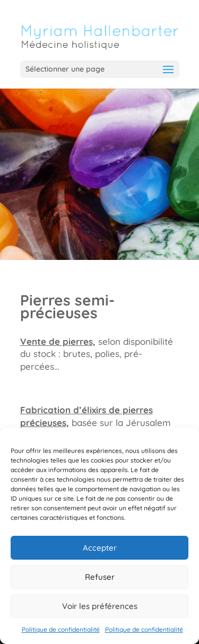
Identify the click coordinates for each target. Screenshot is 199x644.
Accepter (100, 548)
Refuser (100, 577)
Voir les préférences (100, 606)
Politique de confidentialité (61, 629)
